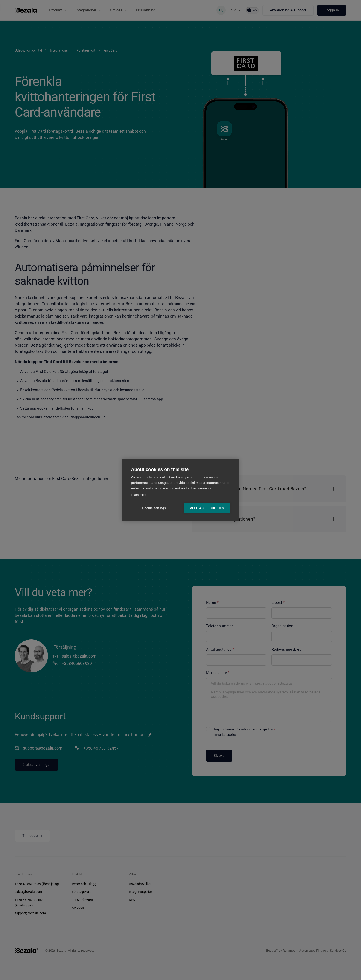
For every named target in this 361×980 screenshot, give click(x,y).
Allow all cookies (207, 508)
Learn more (139, 495)
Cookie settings (154, 508)
